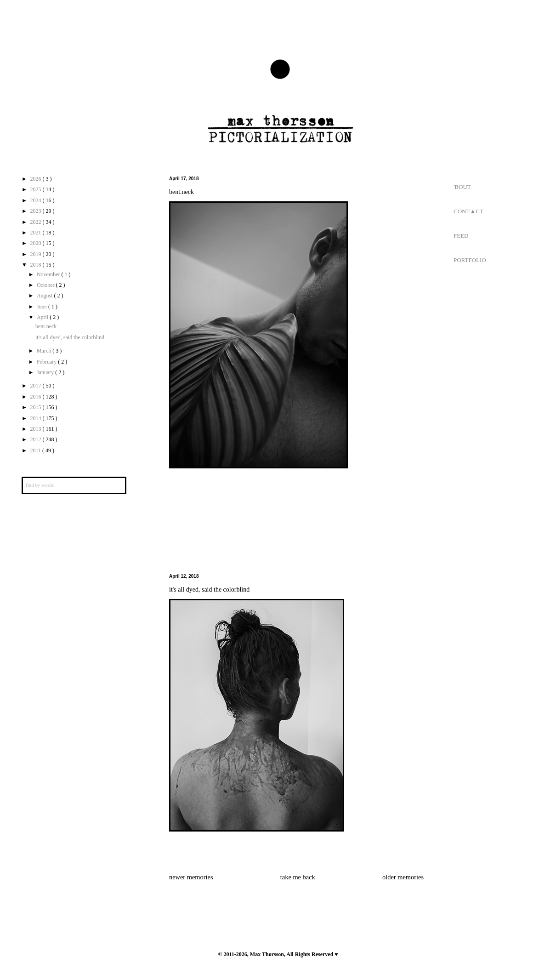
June (43, 307)
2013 (37, 429)
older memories (403, 877)
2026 (37, 179)
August (45, 296)
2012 (37, 439)
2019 (37, 254)
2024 (37, 200)
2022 (37, 222)
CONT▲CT (468, 211)
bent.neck (182, 192)
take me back (298, 877)
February (47, 362)
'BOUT (462, 187)
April (43, 317)
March (45, 351)
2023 (37, 211)
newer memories (191, 877)
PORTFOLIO (470, 260)
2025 (37, 189)
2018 (37, 265)
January (46, 372)
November (49, 274)
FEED (461, 236)
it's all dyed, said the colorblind (209, 590)
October (46, 285)
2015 (37, 407)
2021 (37, 233)
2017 (37, 386)
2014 (37, 418)
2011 (37, 450)
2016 (37, 397)
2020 (37, 243)
